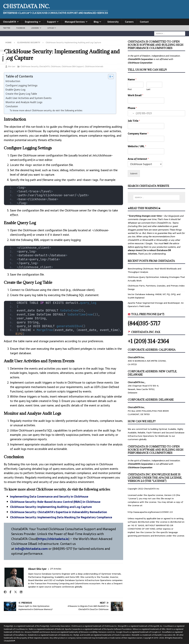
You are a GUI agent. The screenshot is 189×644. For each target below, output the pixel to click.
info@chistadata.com (31, 549)
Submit (134, 173)
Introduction (13, 81)
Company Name (138, 134)
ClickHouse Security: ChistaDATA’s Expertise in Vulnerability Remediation (58, 512)
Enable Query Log (15, 90)
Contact (144, 22)
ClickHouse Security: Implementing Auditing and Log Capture (51, 507)
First (130, 90)
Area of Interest (138, 159)
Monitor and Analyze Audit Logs (24, 102)
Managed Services (75, 22)
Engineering (31, 22)
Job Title (134, 121)
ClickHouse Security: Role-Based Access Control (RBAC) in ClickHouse (55, 502)
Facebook (21, 28)
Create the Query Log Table (21, 94)
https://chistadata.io (53, 539)
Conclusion (12, 106)
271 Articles (56, 569)
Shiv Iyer (12, 66)
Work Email (135, 95)
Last (148, 90)
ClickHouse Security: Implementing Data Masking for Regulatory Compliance (61, 517)
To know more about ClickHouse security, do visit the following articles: (46, 111)
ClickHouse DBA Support (73, 66)
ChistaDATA (10, 22)
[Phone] (156, 113)
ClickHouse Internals (94, 66)
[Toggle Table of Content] (109, 77)
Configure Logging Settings (21, 85)
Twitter (7, 28)
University (113, 22)
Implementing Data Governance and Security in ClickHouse (49, 497)
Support (51, 22)
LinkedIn (35, 28)
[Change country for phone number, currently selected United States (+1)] (131, 113)
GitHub (50, 28)
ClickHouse (56, 66)
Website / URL (137, 146)
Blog (96, 22)
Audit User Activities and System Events (28, 98)
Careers (129, 22)
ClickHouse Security (29, 66)
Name (132, 80)
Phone (132, 108)
